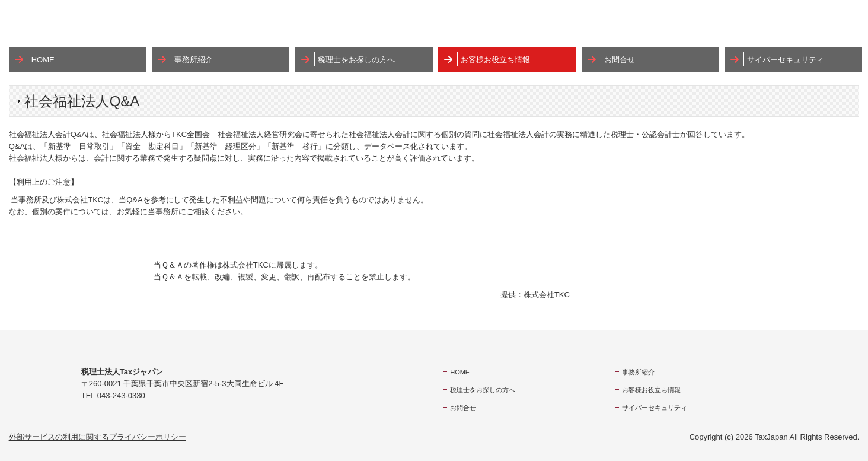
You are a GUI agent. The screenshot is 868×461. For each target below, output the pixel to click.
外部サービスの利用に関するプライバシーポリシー (98, 437)
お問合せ (620, 60)
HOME (43, 60)
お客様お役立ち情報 (495, 60)
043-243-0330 (121, 395)
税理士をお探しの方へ (356, 60)
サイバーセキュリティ (786, 60)
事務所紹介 (194, 60)
